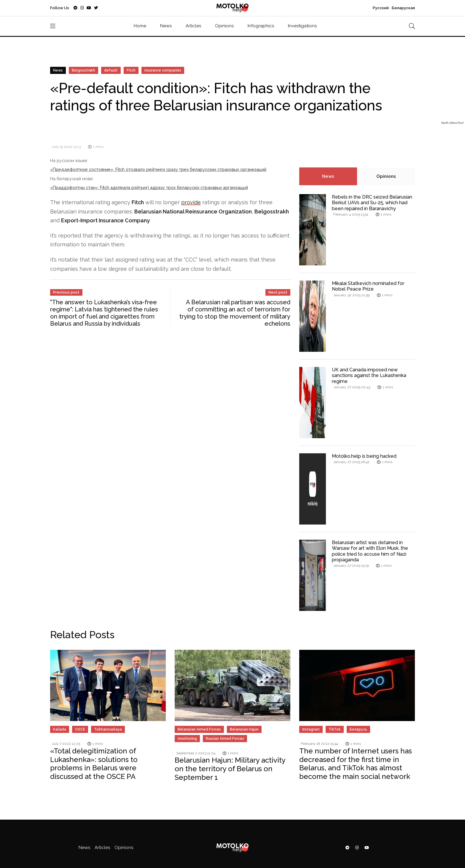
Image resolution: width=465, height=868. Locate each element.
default (111, 70)
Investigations (302, 26)
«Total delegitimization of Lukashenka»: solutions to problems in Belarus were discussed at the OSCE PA (94, 764)
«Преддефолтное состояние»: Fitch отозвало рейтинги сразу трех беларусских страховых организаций (158, 169)
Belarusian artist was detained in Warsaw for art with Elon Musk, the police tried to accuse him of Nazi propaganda (370, 551)
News (166, 26)
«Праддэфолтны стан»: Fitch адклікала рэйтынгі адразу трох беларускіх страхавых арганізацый (149, 187)
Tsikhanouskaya (108, 729)
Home (140, 26)
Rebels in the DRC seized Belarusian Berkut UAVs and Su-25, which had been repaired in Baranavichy (372, 203)
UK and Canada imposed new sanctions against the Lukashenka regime (369, 375)
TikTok (335, 729)
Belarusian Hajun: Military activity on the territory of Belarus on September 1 (230, 769)
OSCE (80, 729)
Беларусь (358, 729)
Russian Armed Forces (225, 739)
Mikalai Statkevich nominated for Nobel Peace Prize (368, 286)
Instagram (311, 729)
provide (191, 202)
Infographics (261, 26)
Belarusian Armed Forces (199, 729)
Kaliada (60, 729)
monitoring (187, 739)
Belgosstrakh (83, 70)
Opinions (224, 26)
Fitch (131, 70)
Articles (193, 26)
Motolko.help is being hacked (364, 456)
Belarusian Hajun (244, 729)
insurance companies (163, 70)
